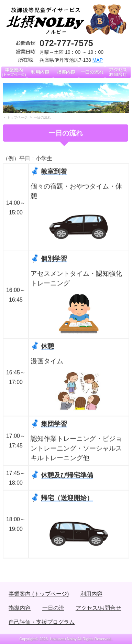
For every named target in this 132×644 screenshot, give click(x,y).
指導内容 (20, 608)
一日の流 (53, 608)
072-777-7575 (66, 43)
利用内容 (91, 594)
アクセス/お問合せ (98, 608)
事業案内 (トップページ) (39, 594)
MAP (98, 60)
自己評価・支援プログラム (42, 622)
